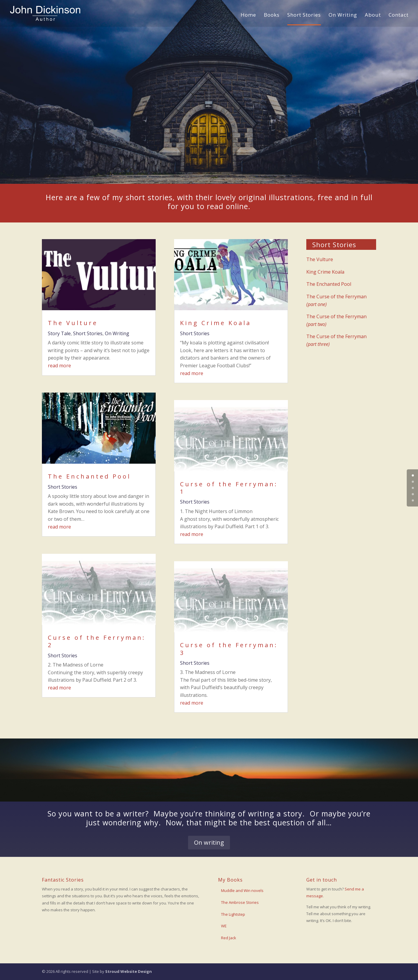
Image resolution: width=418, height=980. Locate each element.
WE (224, 926)
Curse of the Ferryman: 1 (229, 488)
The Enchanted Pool (89, 476)
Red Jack (229, 938)
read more (59, 366)
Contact (399, 15)
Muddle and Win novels (242, 890)
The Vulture (73, 323)
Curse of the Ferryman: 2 (97, 641)
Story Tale (59, 333)
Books (272, 15)
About (373, 15)
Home (248, 15)
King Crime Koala (216, 323)
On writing (209, 842)
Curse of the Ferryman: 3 (229, 649)
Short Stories (304, 15)
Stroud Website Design (128, 971)
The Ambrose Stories (240, 902)
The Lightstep (233, 914)
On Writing (343, 15)
